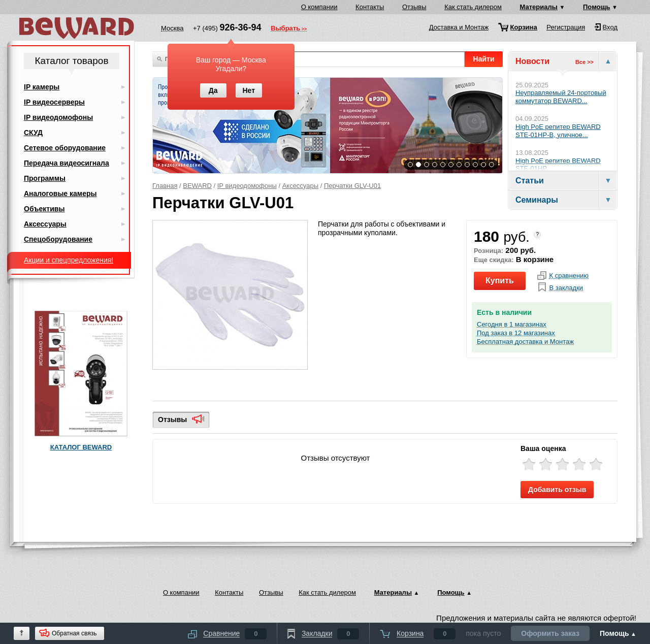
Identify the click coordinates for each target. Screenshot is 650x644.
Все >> (584, 62)
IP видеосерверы (54, 102)
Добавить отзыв (557, 490)
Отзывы (414, 7)
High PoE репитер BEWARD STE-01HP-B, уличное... (558, 131)
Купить (500, 281)
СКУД (33, 133)
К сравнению (569, 276)
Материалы (539, 7)
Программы (45, 178)
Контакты (370, 7)
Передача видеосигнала (67, 163)
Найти (484, 59)
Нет (249, 90)
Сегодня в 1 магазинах (512, 325)
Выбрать (285, 29)
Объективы (44, 209)
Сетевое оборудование (65, 148)
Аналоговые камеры (60, 194)
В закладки (566, 288)
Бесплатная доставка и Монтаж (525, 342)
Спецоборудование (58, 239)
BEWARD (197, 186)
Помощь (596, 7)
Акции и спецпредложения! (69, 260)
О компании (319, 7)
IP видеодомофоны (247, 186)
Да (213, 90)
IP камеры (42, 87)
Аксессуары (300, 186)
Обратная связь (74, 633)
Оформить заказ (550, 633)
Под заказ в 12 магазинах (516, 333)
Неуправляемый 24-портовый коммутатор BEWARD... (561, 97)
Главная (165, 186)
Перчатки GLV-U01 (352, 186)
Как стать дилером (473, 7)
